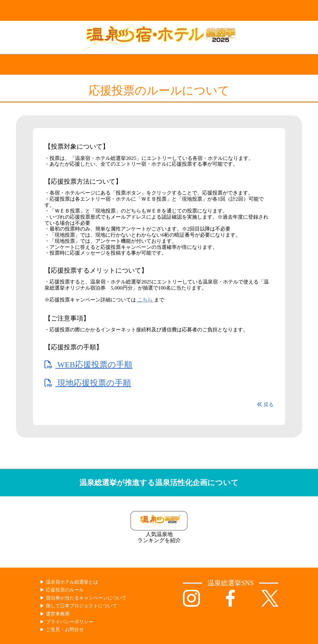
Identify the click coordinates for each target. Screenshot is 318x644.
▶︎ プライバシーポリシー (67, 622)
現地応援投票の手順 (88, 383)
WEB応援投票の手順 (88, 365)
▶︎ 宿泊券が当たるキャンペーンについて (83, 598)
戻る (265, 404)
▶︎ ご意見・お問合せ (62, 630)
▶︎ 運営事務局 (55, 614)
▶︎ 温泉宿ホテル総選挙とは (69, 582)
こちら (145, 300)
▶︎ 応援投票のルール (62, 590)
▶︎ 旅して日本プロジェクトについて (78, 606)
